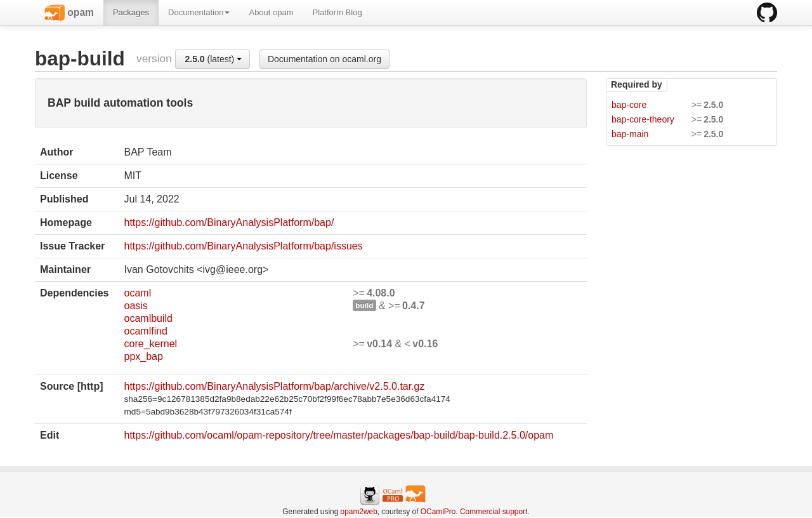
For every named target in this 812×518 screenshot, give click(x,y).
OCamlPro (438, 512)
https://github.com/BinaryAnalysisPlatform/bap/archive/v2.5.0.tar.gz (275, 386)
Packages (131, 12)
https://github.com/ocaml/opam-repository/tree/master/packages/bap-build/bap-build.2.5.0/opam (339, 435)
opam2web (359, 512)
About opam (271, 12)
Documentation (199, 12)
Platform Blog (337, 12)
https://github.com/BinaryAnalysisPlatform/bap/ (229, 222)
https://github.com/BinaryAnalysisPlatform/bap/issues (244, 246)
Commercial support (494, 512)
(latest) (213, 59)
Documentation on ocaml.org (324, 59)
